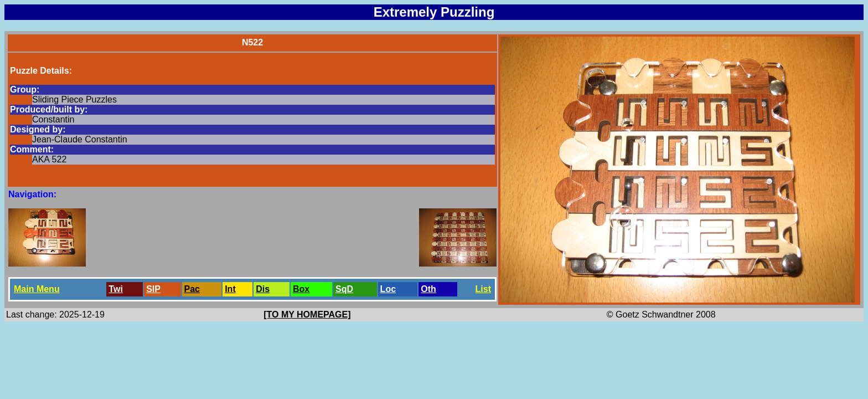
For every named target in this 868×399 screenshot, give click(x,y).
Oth (428, 289)
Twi (115, 289)
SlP (153, 289)
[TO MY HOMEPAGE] (307, 314)
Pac (192, 289)
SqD (344, 289)
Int (230, 289)
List (483, 289)
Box (301, 289)
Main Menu (37, 289)
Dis (263, 289)
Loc (388, 289)
